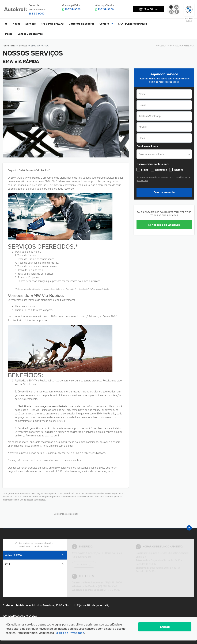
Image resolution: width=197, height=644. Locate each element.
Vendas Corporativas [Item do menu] (30, 34)
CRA (35, 564)
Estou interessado (164, 192)
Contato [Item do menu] (106, 24)
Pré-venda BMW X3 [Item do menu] (52, 24)
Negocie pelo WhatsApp (166, 225)
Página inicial (9, 46)
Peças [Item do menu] (9, 34)
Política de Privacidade (69, 633)
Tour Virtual (148, 9)
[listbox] (164, 154)
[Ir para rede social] (171, 7)
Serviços (23, 46)
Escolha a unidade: (148, 146)
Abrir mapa (83, 564)
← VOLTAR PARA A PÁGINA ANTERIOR (175, 46)
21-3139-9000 (37, 14)
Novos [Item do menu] (16, 24)
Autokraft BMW (35, 555)
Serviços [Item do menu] (31, 24)
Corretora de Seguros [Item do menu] (82, 24)
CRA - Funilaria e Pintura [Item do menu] (132, 24)
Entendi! (165, 627)
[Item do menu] (6, 24)
